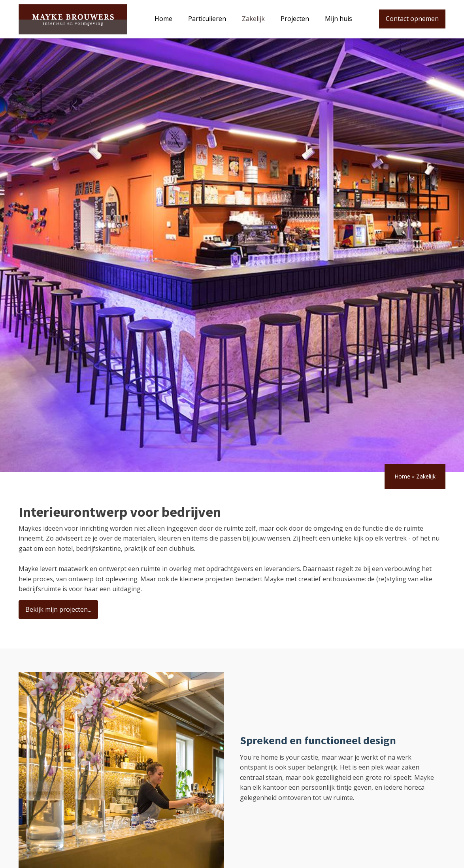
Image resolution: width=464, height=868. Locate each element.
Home (163, 19)
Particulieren (207, 19)
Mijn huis (339, 19)
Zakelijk (253, 19)
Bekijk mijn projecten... (58, 609)
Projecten (295, 19)
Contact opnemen (412, 19)
